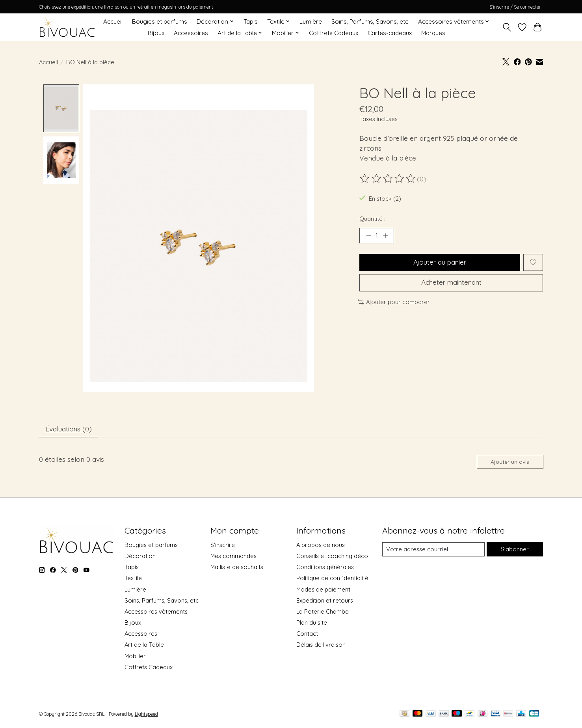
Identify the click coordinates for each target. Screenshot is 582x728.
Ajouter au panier (440, 263)
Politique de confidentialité (332, 579)
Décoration (140, 557)
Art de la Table (144, 646)
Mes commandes (233, 557)
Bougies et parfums (160, 21)
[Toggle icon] (507, 27)
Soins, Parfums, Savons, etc (370, 21)
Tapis (251, 21)
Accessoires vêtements (156, 612)
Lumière (311, 21)
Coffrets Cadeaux (334, 33)
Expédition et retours (325, 601)
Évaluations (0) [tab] (69, 429)
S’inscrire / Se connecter (515, 7)
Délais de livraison (321, 646)
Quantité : (372, 219)
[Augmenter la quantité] (385, 235)
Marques (433, 33)
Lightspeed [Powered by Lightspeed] (146, 715)
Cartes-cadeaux (390, 33)
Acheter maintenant (451, 283)
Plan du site (312, 624)
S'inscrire (223, 546)
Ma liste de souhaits (237, 568)
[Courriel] (433, 551)
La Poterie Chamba (323, 612)
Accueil (113, 21)
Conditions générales (325, 568)
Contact (307, 635)
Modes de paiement (323, 590)
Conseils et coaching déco (332, 557)
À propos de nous (321, 546)
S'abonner (515, 550)
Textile (133, 579)
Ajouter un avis (509, 463)
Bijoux (156, 33)
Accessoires (191, 33)
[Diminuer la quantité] (368, 235)
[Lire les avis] (388, 179)
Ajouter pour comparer (394, 303)
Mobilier (135, 657)
